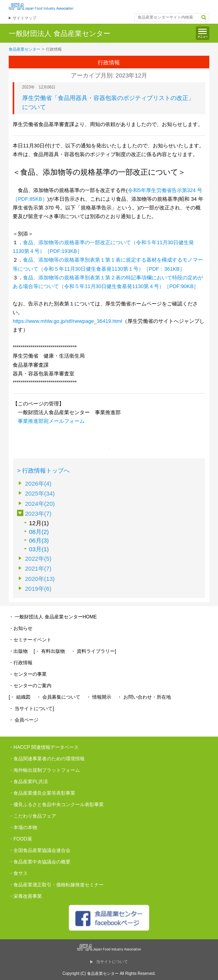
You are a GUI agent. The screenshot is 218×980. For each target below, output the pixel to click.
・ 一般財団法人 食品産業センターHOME (53, 617)
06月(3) (39, 540)
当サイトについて (112, 962)
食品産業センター (25, 49)
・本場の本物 (23, 827)
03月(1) (39, 549)
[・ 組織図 (20, 697)
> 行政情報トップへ (43, 470)
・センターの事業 (28, 674)
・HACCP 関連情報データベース (44, 747)
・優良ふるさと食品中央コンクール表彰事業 (56, 805)
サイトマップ (25, 18)
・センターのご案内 (30, 686)
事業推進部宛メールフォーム (51, 421)
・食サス (18, 873)
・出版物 (18, 651)
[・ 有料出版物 (49, 651)
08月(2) (39, 532)
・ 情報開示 (99, 697)
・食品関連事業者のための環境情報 (47, 759)
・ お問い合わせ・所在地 (144, 697)
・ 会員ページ (24, 720)
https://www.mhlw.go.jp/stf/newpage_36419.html (67, 321)
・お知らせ (21, 628)
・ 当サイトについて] (31, 709)
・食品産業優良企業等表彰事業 (42, 793)
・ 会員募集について (58, 697)
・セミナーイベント (30, 640)
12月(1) (39, 523)
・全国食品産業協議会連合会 (40, 850)
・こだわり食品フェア (32, 816)
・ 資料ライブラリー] (94, 651)
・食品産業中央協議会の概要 (40, 862)
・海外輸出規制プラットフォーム (44, 770)
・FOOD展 (20, 839)
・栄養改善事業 (25, 896)
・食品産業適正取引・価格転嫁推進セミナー (56, 885)
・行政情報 (21, 663)
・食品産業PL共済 (28, 782)
